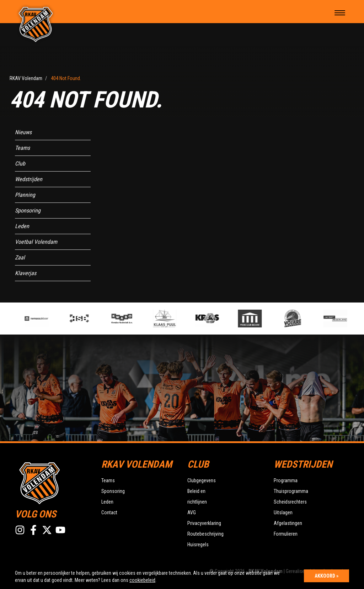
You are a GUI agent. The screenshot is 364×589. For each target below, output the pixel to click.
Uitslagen (283, 512)
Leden (22, 226)
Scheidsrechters (290, 502)
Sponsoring (28, 211)
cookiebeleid (142, 580)
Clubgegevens (202, 480)
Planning (25, 195)
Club (20, 164)
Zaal (20, 257)
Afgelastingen (288, 523)
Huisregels (198, 545)
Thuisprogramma (291, 491)
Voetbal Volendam (36, 242)
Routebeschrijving (205, 534)
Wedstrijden (29, 179)
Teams (22, 148)
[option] (126, 319)
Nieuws (23, 132)
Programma (286, 480)
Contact (109, 512)
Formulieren (286, 534)
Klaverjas (26, 273)
